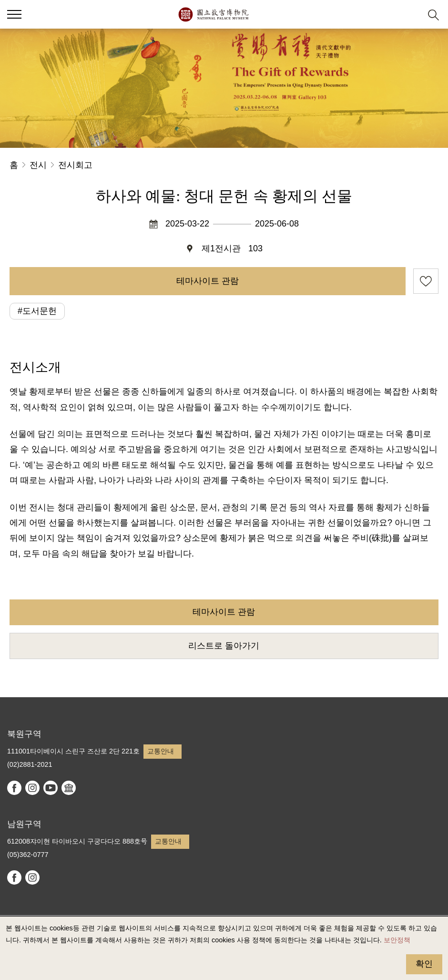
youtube (51, 788)
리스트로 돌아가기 (224, 646)
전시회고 (75, 165)
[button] (410, 15)
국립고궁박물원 (213, 14)
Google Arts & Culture (69, 788)
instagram (32, 788)
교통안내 (161, 751)
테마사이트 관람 (208, 281)
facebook (14, 788)
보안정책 (397, 940)
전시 (38, 165)
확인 (424, 964)
